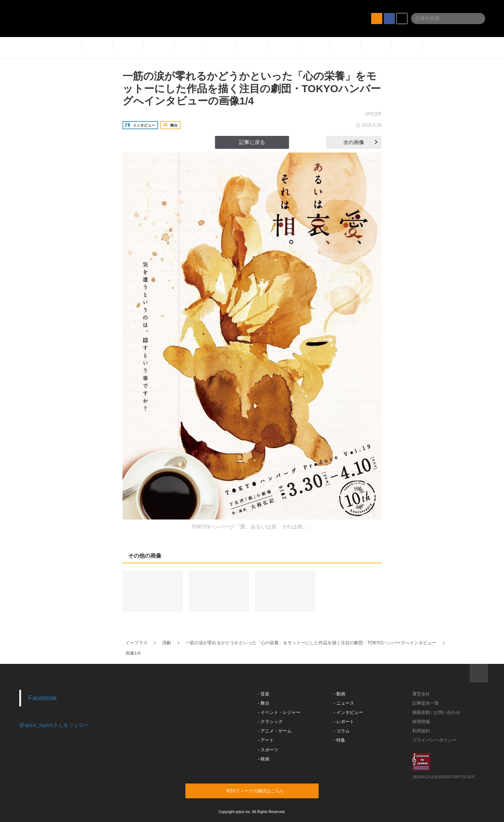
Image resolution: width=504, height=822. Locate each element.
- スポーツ (268, 750)
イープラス (137, 643)
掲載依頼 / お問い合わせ (436, 712)
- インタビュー (348, 712)
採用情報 (421, 722)
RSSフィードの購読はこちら (266, 791)
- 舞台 (264, 703)
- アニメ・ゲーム (275, 731)
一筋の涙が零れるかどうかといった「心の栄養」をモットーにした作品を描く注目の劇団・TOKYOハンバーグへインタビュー (311, 643)
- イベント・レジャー (279, 712)
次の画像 (360, 142)
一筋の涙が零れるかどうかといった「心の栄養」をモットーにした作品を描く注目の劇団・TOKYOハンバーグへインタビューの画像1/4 (252, 88)
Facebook (43, 698)
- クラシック (270, 722)
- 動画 (340, 694)
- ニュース (344, 703)
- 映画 (264, 759)
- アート (266, 740)
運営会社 (421, 694)
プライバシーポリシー (434, 740)
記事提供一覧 (426, 703)
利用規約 (421, 731)
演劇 (167, 643)
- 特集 (340, 740)
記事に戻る (252, 142)
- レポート (344, 722)
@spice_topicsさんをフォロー (54, 725)
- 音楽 (264, 694)
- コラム (342, 731)
